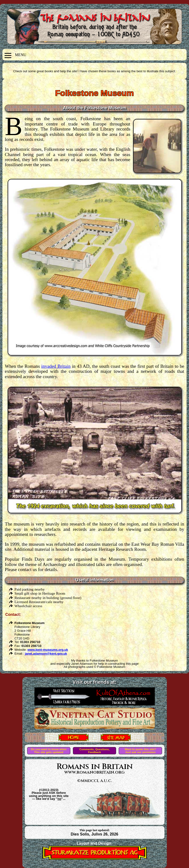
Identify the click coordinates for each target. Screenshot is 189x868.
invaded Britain (56, 366)
